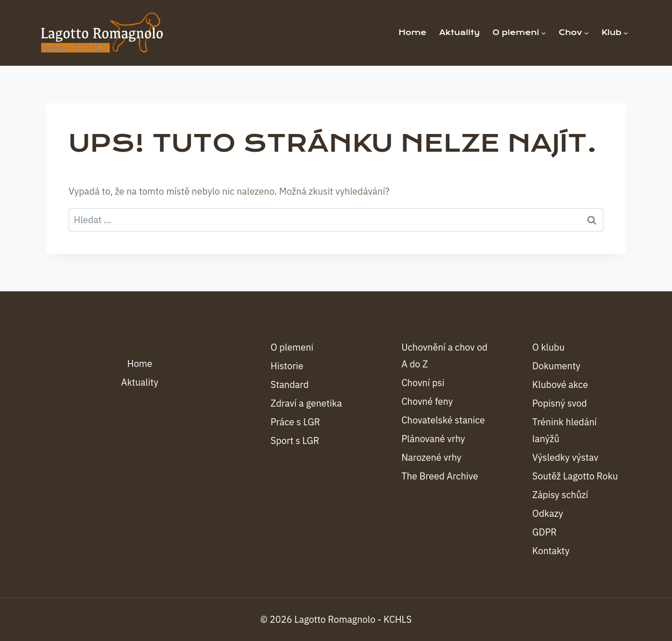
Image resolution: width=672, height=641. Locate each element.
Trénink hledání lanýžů (565, 430)
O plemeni (292, 347)
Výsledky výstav (566, 457)
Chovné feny (427, 401)
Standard (290, 384)
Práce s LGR (295, 422)
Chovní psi (423, 383)
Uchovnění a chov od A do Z (444, 356)
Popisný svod (560, 403)
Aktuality (459, 32)
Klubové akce (560, 384)
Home (413, 32)
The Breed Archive (440, 476)
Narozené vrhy (431, 457)
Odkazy (548, 513)
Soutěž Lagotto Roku (575, 476)
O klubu (549, 347)
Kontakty (551, 551)
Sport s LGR (295, 440)
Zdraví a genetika (306, 403)
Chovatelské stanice (443, 420)
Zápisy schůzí (560, 495)
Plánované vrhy (433, 439)
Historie (287, 366)
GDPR (545, 532)
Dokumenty (556, 366)
